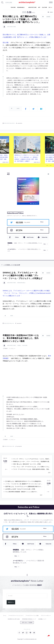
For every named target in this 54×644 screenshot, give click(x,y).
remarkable (21, 283)
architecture (11, 27)
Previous (47, 165)
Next (50, 165)
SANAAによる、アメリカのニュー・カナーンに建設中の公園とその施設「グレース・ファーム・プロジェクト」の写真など (22, 275)
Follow (42, 222)
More (45, 244)
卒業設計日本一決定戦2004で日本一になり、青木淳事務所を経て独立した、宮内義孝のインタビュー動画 (21, 338)
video (19, 345)
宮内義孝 (5, 348)
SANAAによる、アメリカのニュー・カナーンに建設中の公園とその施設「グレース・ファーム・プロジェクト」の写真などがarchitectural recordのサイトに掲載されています (27, 293)
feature (25, 345)
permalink (20, 123)
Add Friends (30, 237)
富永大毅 (6, 43)
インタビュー (12, 348)
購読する (11, 602)
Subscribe (45, 237)
